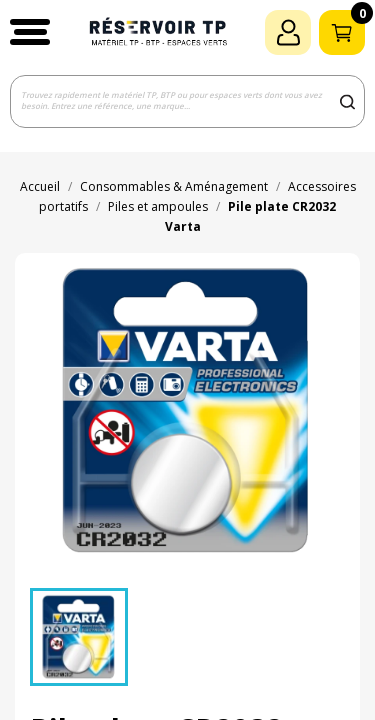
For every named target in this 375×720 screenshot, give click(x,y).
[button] (30, 32)
